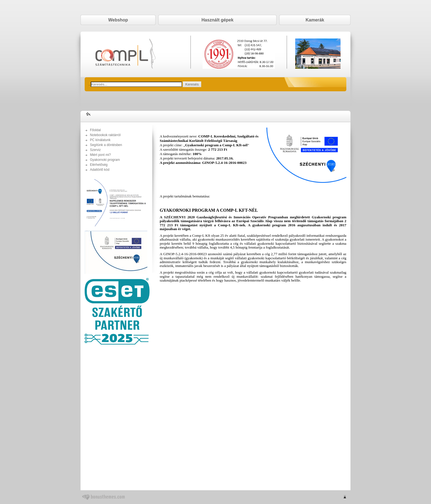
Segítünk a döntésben (106, 145)
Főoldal (95, 130)
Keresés (192, 84)
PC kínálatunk (100, 140)
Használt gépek (217, 20)
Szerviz (95, 150)
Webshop (118, 20)
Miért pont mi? (100, 155)
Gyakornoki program (105, 160)
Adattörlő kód (100, 170)
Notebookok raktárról (105, 135)
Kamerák (315, 20)
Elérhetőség (99, 165)
